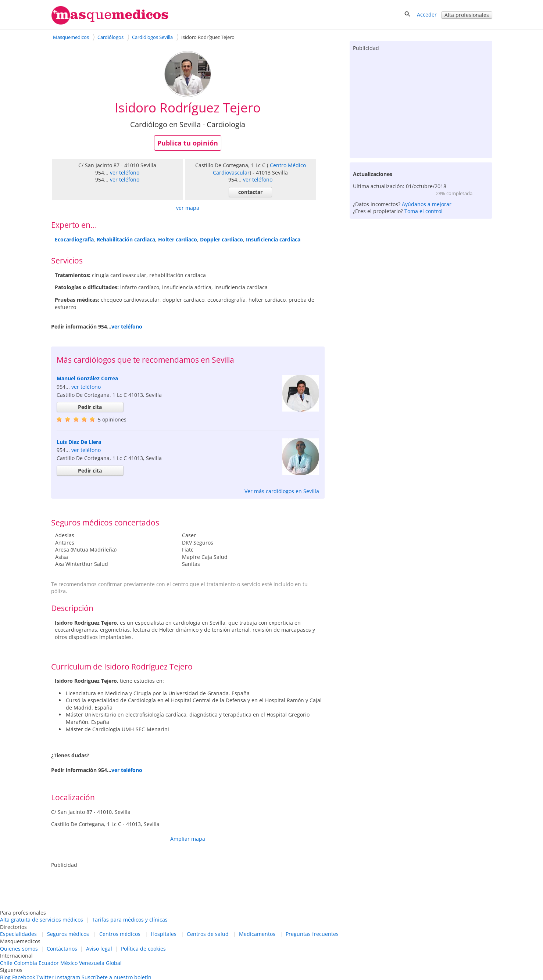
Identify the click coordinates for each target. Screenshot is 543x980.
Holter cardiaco (178, 239)
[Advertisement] (421, 103)
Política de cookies (143, 949)
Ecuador (49, 963)
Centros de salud (208, 934)
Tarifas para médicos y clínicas (130, 920)
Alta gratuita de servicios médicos (42, 920)
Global (114, 963)
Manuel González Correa (87, 378)
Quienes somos (19, 949)
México (69, 963)
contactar (250, 192)
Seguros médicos (68, 934)
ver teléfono (125, 173)
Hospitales (164, 934)
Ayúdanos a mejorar (427, 204)
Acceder (427, 15)
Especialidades (18, 934)
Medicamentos (257, 934)
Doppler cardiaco (222, 239)
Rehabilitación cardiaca (126, 239)
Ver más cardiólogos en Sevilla (282, 491)
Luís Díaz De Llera (79, 442)
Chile (6, 963)
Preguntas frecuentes (312, 934)
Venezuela (92, 963)
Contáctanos (62, 949)
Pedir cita (90, 407)
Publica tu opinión (188, 143)
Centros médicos (120, 934)
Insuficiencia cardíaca (273, 239)
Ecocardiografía (74, 239)
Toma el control (424, 211)
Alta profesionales (467, 15)
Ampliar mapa (188, 839)
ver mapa (188, 208)
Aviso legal (99, 949)
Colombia (26, 963)
